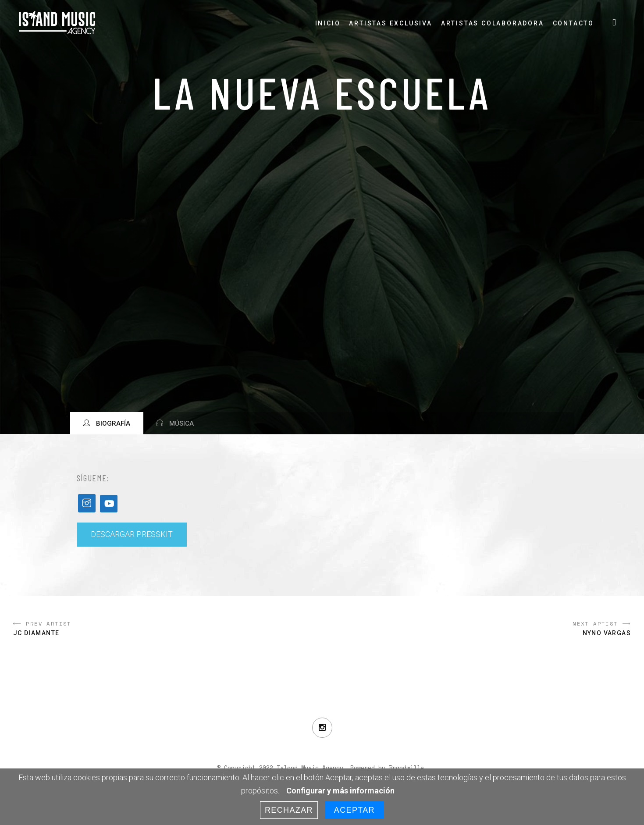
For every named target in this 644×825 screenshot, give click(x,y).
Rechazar (289, 810)
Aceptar (354, 810)
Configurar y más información (340, 791)
